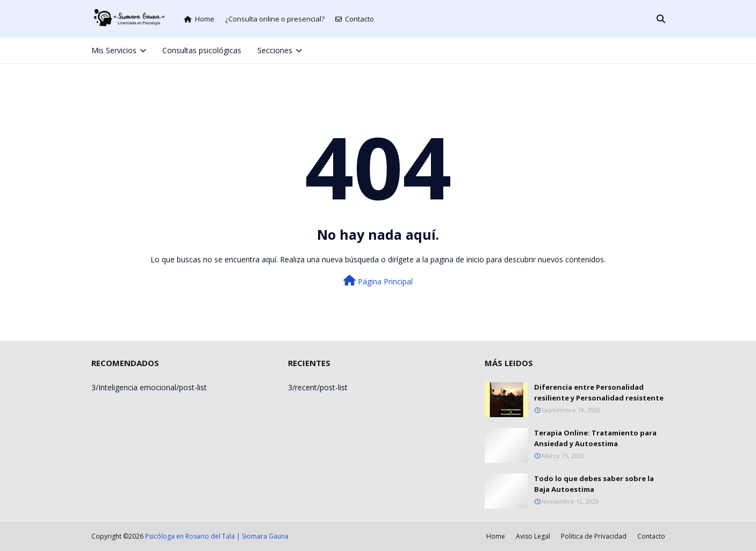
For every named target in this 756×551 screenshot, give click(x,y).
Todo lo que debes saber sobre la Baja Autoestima (594, 484)
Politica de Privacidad (594, 536)
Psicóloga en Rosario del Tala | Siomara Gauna (217, 536)
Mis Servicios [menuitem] (114, 50)
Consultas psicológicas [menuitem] (202, 50)
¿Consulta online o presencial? (275, 19)
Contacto (355, 19)
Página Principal (378, 281)
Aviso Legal (533, 536)
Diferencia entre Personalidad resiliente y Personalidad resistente (599, 392)
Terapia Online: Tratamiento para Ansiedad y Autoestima (595, 438)
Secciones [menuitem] (275, 50)
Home (199, 19)
